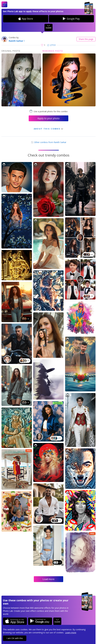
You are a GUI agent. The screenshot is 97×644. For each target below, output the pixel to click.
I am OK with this (15, 638)
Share (86, 39)
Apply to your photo (48, 118)
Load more (48, 579)
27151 (52, 45)
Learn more (71, 633)
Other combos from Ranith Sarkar (49, 142)
